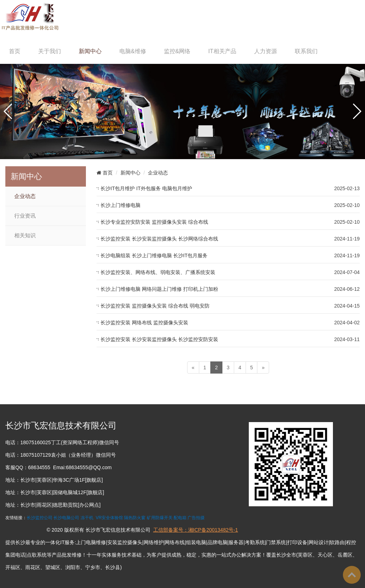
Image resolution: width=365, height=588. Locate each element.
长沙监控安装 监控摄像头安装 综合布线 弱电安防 (155, 306)
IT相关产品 (222, 51)
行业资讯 (25, 216)
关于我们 (50, 51)
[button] (8, 111)
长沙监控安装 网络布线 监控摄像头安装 (144, 323)
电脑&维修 (133, 51)
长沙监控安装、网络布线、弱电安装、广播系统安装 (158, 272)
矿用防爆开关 (160, 518)
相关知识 (25, 235)
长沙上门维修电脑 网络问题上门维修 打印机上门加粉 (159, 289)
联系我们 (306, 51)
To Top (352, 575)
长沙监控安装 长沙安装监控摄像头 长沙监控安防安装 (159, 339)
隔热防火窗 (135, 518)
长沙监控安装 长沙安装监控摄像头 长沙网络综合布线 (159, 239)
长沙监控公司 (40, 518)
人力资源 (266, 51)
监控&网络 (177, 51)
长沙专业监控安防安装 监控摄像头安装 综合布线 (154, 222)
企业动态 (25, 196)
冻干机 (87, 518)
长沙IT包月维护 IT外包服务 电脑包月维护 (146, 188)
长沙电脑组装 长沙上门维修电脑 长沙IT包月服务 (154, 255)
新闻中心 (90, 51)
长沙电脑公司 (66, 518)
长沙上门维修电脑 (120, 205)
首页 (15, 51)
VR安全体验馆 (109, 518)
